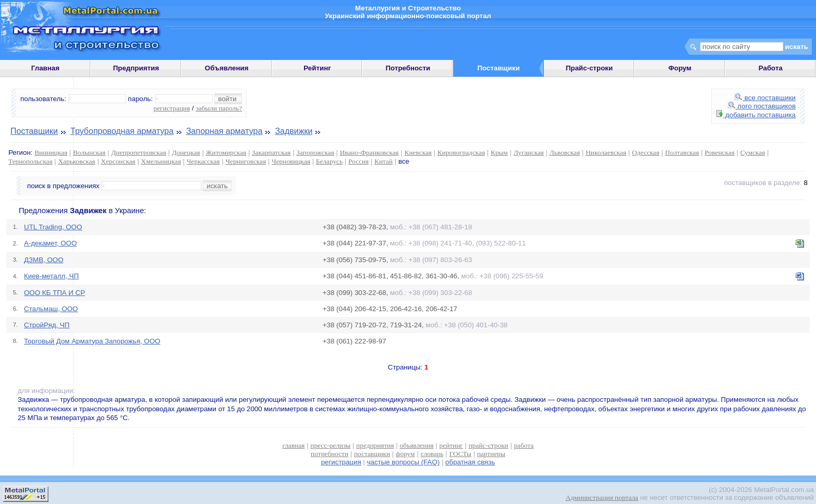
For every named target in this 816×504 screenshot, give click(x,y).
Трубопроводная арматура (122, 131)
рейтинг (451, 445)
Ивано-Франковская (369, 152)
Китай (383, 161)
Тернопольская (31, 161)
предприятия (375, 445)
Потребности (408, 68)
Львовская (565, 152)
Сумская (753, 152)
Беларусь (329, 161)
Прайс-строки (589, 68)
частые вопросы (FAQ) (404, 462)
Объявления (227, 68)
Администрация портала (602, 497)
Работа (771, 68)
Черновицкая (291, 161)
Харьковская (76, 161)
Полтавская (682, 152)
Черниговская (246, 161)
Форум (680, 68)
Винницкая (51, 152)
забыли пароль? (219, 108)
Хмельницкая (161, 161)
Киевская (418, 152)
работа (524, 445)
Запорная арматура (224, 131)
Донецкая (186, 152)
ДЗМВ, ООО (44, 260)
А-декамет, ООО (50, 243)
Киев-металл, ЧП (51, 276)
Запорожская (315, 152)
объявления (416, 445)
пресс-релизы (330, 445)
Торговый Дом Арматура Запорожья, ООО (92, 341)
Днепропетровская (138, 152)
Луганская (529, 152)
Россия (358, 161)
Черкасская (203, 161)
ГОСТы (460, 454)
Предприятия (136, 68)
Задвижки (294, 131)
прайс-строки (489, 445)
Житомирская (226, 152)
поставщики (372, 454)
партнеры (491, 454)
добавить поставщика (756, 115)
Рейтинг (317, 68)
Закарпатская (271, 152)
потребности (330, 454)
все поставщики (765, 98)
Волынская (89, 152)
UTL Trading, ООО (53, 227)
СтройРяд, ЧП (47, 325)
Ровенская (720, 152)
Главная (45, 68)
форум (405, 454)
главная (294, 445)
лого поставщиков (762, 106)
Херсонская (118, 161)
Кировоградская (461, 152)
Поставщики (34, 131)
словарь (432, 454)
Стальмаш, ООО (51, 309)
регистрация (172, 108)
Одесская (646, 152)
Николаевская (606, 152)
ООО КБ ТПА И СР (54, 293)
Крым (499, 152)
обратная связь (470, 462)
